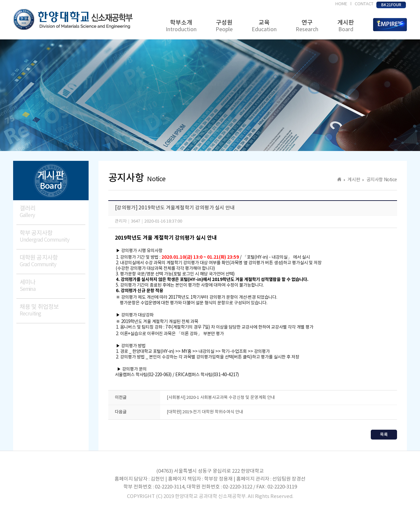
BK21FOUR (391, 5)
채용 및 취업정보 (52, 310)
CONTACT (364, 4)
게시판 (346, 26)
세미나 (52, 286)
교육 (264, 26)
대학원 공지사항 (52, 261)
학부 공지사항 (52, 237)
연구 (307, 26)
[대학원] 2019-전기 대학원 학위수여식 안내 (205, 412)
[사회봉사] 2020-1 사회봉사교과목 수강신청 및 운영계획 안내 (221, 398)
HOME (341, 4)
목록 (384, 435)
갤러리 (52, 212)
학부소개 (181, 26)
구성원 (224, 26)
